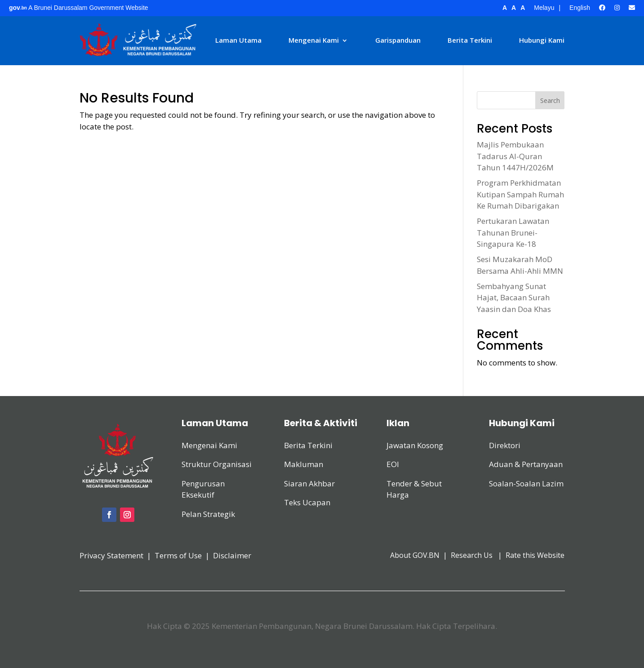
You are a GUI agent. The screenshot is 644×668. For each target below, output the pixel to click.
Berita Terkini (470, 40)
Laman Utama (238, 40)
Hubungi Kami (542, 40)
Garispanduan (398, 40)
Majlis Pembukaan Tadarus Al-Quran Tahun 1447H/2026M (515, 156)
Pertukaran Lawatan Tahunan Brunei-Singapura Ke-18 (513, 232)
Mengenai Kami (314, 40)
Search (550, 100)
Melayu (544, 8)
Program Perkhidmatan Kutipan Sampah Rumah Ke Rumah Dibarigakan (520, 194)
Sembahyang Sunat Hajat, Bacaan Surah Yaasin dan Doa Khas (514, 298)
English (580, 8)
